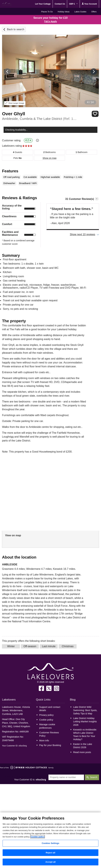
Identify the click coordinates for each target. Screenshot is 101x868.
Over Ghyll (14, 114)
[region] (50, 840)
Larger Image (15, 103)
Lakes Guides (80, 12)
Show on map (50, 158)
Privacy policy (46, 715)
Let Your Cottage (43, 4)
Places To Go (47, 12)
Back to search (16, 29)
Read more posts (82, 752)
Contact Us (60, 4)
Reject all (50, 853)
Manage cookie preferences (47, 726)
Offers (94, 12)
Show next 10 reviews (83, 234)
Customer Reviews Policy (49, 734)
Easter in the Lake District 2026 (83, 746)
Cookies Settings (50, 843)
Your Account (89, 4)
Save (95, 114)
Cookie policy (46, 720)
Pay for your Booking (50, 745)
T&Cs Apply (51, 21)
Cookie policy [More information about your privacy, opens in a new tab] (38, 837)
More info (44, 741)
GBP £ (73, 4)
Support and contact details (50, 709)
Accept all (51, 862)
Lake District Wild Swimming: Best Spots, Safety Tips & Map (85, 710)
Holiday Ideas (64, 12)
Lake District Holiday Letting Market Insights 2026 (85, 721)
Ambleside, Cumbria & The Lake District (39, 119)
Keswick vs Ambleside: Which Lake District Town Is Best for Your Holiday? (85, 734)
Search (94, 777)
